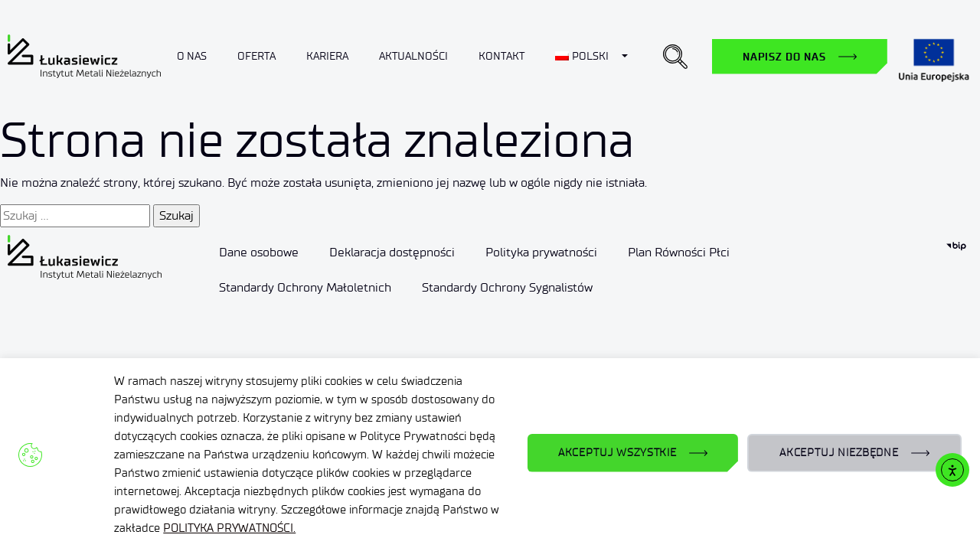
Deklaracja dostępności (392, 252)
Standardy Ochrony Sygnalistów (507, 287)
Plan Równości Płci (679, 252)
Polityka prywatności (541, 252)
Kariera (327, 56)
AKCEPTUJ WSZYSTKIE (617, 453)
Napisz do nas (784, 57)
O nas (192, 56)
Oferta (256, 56)
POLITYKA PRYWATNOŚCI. (229, 528)
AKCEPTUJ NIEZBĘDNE (839, 453)
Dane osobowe (259, 252)
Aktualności (413, 56)
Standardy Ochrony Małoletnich (305, 287)
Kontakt (501, 56)
